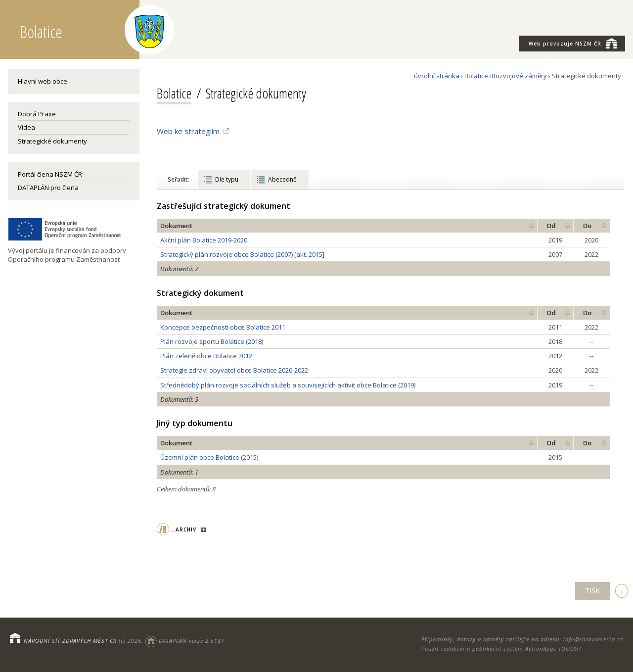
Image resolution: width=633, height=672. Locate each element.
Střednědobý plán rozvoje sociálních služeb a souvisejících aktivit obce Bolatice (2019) (288, 385)
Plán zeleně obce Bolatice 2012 (206, 356)
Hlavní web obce (43, 81)
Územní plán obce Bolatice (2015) (209, 457)
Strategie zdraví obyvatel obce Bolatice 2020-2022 (234, 370)
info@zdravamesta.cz (593, 639)
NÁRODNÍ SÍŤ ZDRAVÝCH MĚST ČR (70, 641)
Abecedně (282, 179)
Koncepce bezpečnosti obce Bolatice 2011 (223, 327)
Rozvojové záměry (519, 76)
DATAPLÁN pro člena (48, 188)
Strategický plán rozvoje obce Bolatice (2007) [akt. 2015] (242, 254)
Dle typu (227, 179)
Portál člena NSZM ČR (50, 174)
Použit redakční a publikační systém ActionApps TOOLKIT (501, 648)
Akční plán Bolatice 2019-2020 (204, 240)
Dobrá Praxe (37, 114)
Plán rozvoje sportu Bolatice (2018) (212, 341)
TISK (592, 591)
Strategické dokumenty (52, 141)
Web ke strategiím (188, 131)
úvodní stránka (437, 76)
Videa (26, 127)
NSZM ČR (573, 43)
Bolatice (476, 76)
